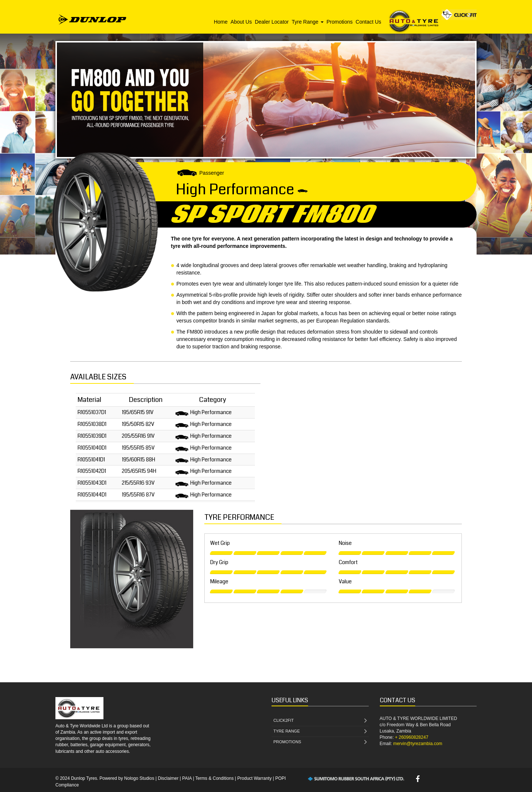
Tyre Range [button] (307, 22)
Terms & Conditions (214, 778)
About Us (241, 22)
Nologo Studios (139, 778)
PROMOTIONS (320, 742)
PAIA (187, 778)
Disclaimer (168, 778)
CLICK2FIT (320, 721)
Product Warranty (254, 778)
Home (221, 22)
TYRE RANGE (320, 732)
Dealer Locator (272, 22)
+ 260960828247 (412, 737)
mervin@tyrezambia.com (418, 744)
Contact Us (369, 22)
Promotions (340, 22)
